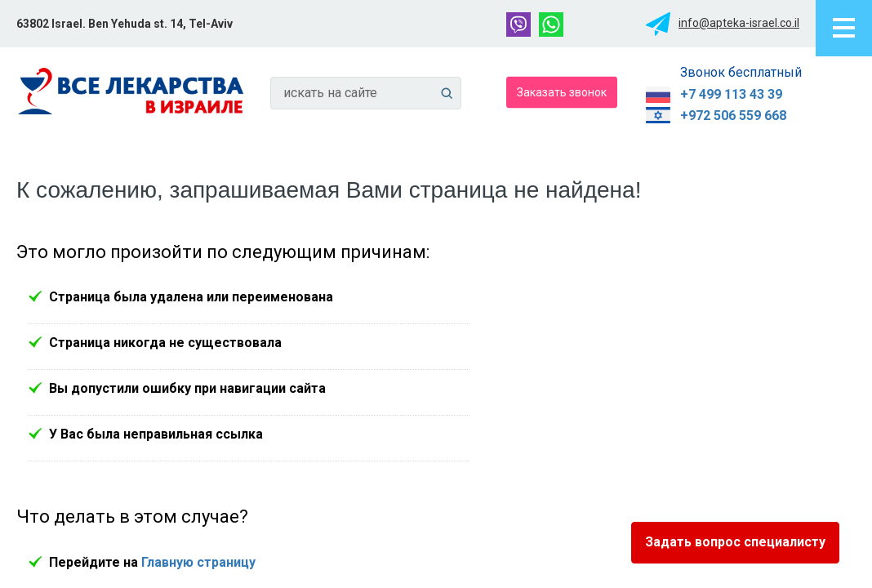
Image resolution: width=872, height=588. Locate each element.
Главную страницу (198, 562)
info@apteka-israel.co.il (739, 23)
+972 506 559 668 (733, 116)
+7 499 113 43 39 (731, 94)
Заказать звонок (562, 91)
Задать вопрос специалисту (735, 542)
